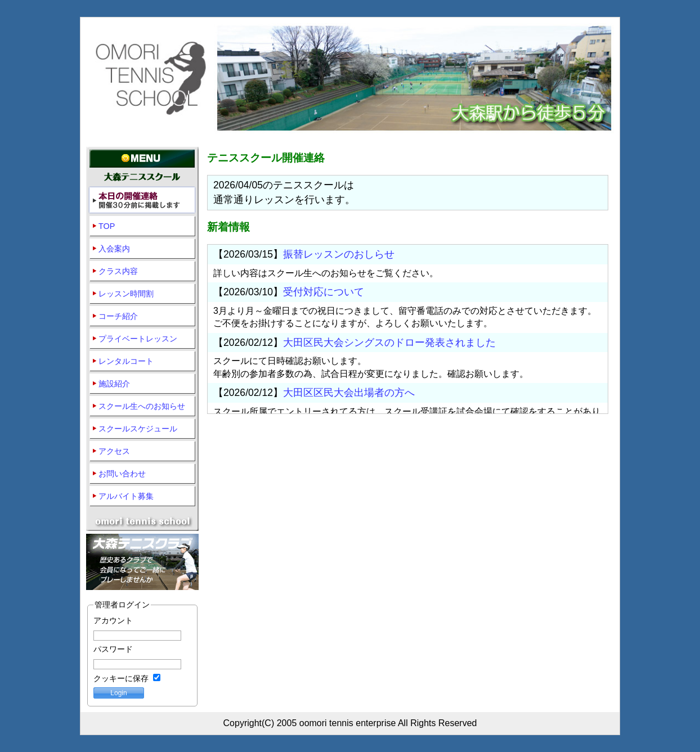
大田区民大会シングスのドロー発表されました (389, 343)
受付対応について (324, 292)
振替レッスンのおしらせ (339, 254)
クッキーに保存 (127, 678)
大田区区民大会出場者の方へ (349, 393)
